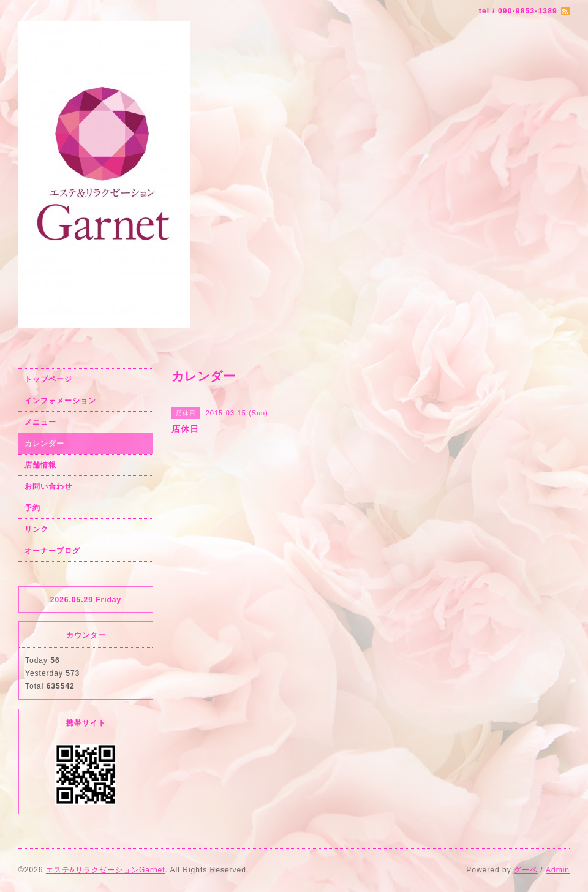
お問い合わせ (48, 486)
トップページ (48, 379)
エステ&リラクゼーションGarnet (106, 870)
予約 (32, 508)
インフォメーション (60, 401)
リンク (36, 529)
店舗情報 (40, 465)
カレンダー (44, 444)
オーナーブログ (52, 551)
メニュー (40, 422)
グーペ (526, 870)
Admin (558, 870)
